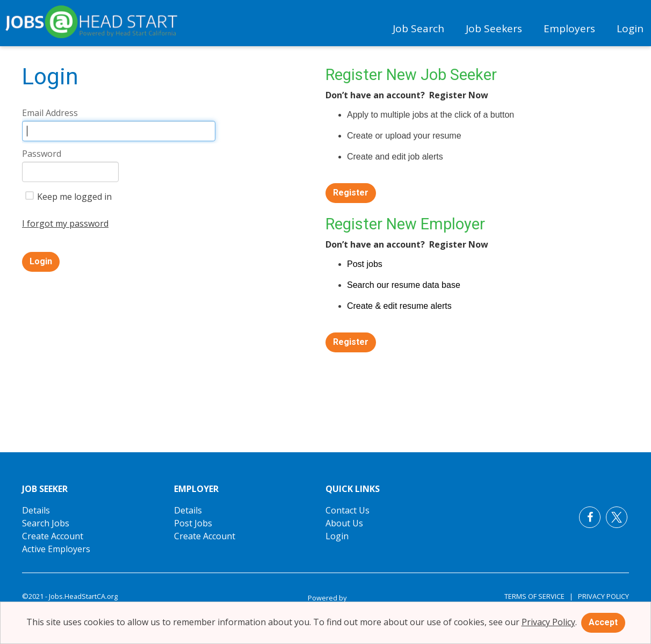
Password (42, 154)
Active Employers (56, 549)
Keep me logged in (68, 197)
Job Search (418, 28)
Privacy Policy (601, 596)
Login (630, 28)
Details (36, 510)
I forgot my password (65, 223)
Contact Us (348, 510)
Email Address (50, 113)
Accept (603, 622)
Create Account (53, 536)
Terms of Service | (539, 596)
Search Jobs (46, 523)
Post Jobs (193, 523)
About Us (344, 523)
